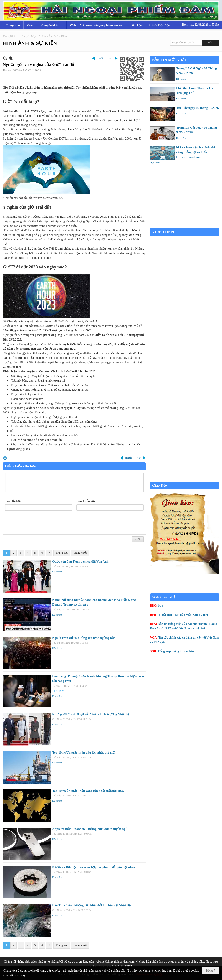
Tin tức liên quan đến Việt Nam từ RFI (183, 615)
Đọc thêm (57, 572)
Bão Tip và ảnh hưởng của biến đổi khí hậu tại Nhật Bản (92, 905)
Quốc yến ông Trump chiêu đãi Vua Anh (80, 562)
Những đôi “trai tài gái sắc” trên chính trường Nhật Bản (92, 714)
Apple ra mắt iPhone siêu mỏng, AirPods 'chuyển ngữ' (90, 829)
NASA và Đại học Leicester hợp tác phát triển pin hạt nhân (94, 867)
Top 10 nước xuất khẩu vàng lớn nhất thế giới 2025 (88, 791)
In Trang (5, 458)
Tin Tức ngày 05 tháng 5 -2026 (198, 108)
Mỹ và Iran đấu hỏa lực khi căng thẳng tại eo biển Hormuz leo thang (196, 152)
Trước (100, 58)
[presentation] (38, 524)
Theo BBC (59, 691)
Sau (111, 58)
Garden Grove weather (185, 226)
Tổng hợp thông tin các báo (176, 651)
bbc (160, 606)
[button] (52, 25)
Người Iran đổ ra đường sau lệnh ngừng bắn (84, 638)
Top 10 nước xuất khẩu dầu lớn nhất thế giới (84, 753)
